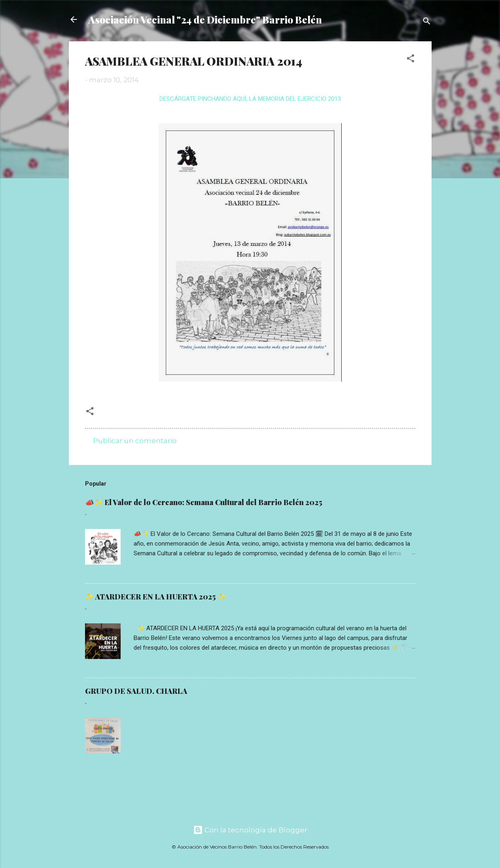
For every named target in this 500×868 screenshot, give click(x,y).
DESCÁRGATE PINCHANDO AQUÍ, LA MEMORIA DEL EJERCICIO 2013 (250, 99)
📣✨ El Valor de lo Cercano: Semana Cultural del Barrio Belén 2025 (204, 502)
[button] (411, 60)
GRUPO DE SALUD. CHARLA (136, 691)
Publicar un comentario (135, 441)
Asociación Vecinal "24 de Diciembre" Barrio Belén (205, 19)
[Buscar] (427, 22)
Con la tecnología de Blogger (250, 830)
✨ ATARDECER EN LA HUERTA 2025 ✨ (156, 597)
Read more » (395, 572)
